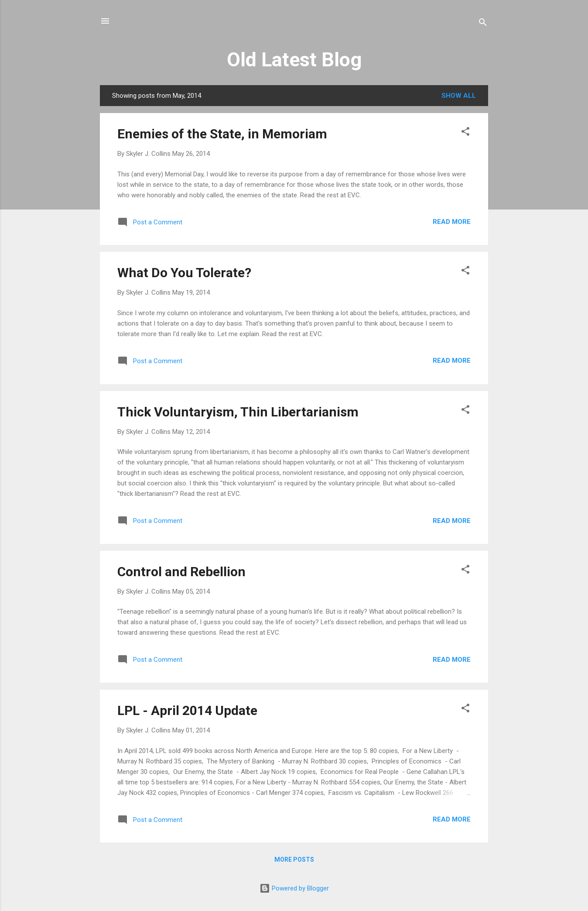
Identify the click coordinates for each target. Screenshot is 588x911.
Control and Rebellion (181, 572)
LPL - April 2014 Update (187, 710)
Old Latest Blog (294, 60)
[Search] (483, 24)
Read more (452, 222)
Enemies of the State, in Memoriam (222, 134)
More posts (294, 859)
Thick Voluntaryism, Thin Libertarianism (238, 412)
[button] (465, 133)
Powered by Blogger (294, 888)
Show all (459, 96)
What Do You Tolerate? (184, 273)
